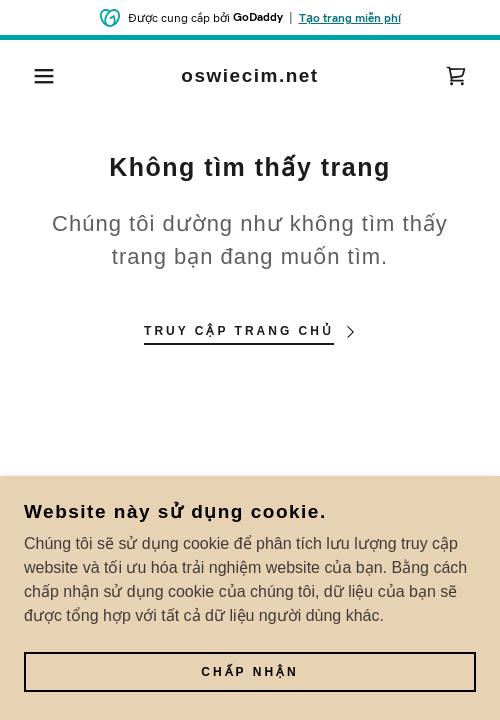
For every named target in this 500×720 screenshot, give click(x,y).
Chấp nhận (249, 673)
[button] (36, 76)
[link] (250, 76)
